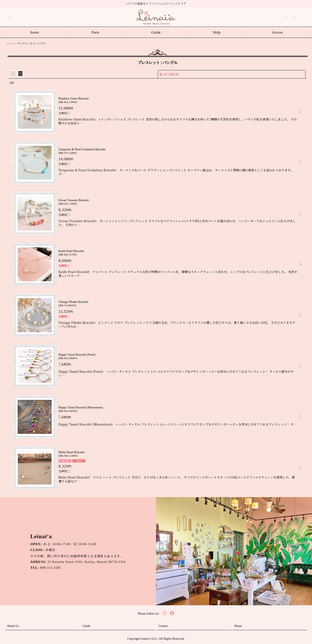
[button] (10, 17)
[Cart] (286, 17)
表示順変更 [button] (169, 74)
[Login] (294, 17)
